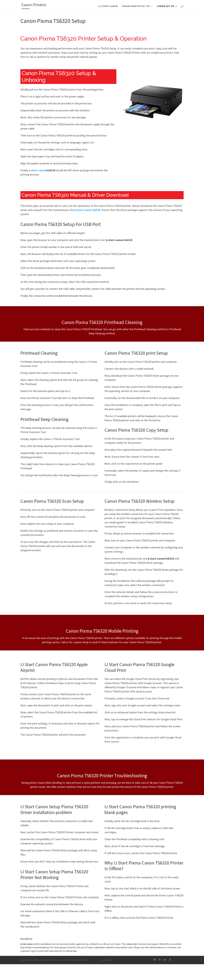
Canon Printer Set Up (136, 6)
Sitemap (106, 960)
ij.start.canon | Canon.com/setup (52, 960)
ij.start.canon (108, 6)
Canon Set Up (166, 6)
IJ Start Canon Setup (40, 807)
